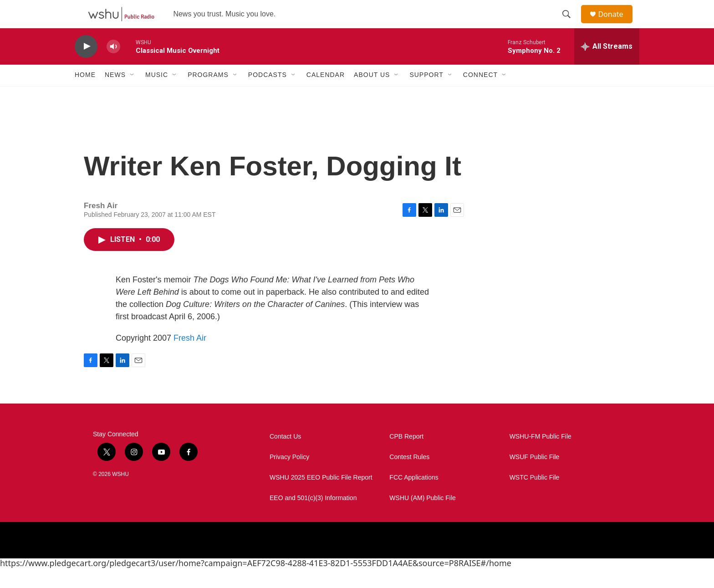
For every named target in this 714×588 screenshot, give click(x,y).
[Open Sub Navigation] (133, 95)
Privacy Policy (289, 477)
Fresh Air (190, 358)
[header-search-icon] (571, 24)
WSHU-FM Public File (541, 456)
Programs (208, 95)
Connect (480, 95)
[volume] (113, 66)
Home (85, 95)
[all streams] (607, 66)
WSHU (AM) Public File (422, 518)
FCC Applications (414, 497)
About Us (372, 95)
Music (157, 95)
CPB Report (406, 456)
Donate (616, 24)
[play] (86, 66)
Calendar (326, 95)
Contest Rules (409, 477)
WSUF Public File (535, 477)
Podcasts (268, 95)
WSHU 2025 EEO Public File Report (321, 497)
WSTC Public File (535, 497)
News (115, 95)
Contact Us (285, 456)
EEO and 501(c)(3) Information (313, 518)
